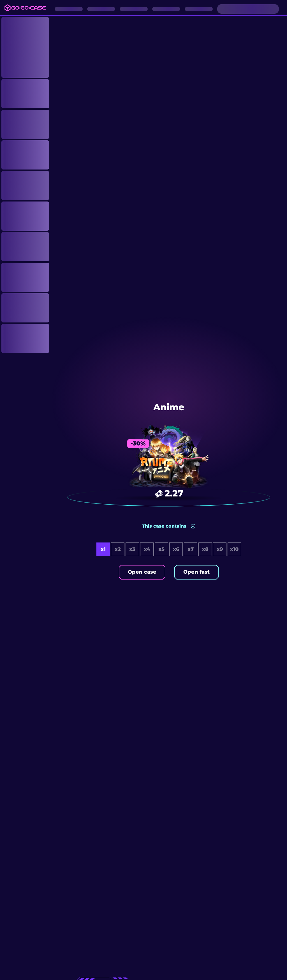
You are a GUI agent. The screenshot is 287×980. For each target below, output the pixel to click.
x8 (205, 549)
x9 (220, 549)
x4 (147, 549)
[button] (169, 526)
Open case (142, 572)
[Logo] (25, 8)
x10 (234, 549)
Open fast (196, 572)
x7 (191, 549)
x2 (118, 549)
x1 (103, 549)
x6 (176, 549)
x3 (132, 549)
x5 (161, 549)
